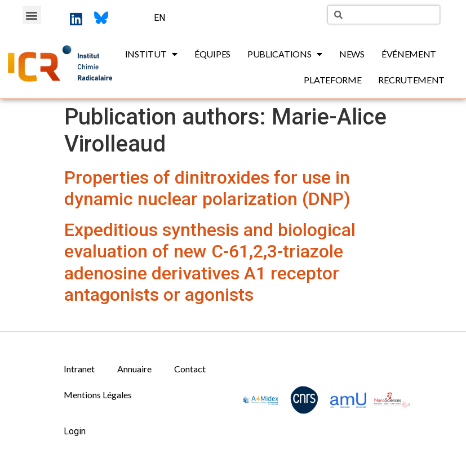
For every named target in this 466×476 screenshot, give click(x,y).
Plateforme (332, 80)
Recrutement (411, 80)
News (352, 54)
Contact (190, 369)
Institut (151, 54)
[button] (32, 15)
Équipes (212, 54)
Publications (285, 54)
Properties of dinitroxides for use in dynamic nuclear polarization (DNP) (207, 188)
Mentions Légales (98, 395)
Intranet (79, 369)
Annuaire (134, 369)
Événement (409, 54)
